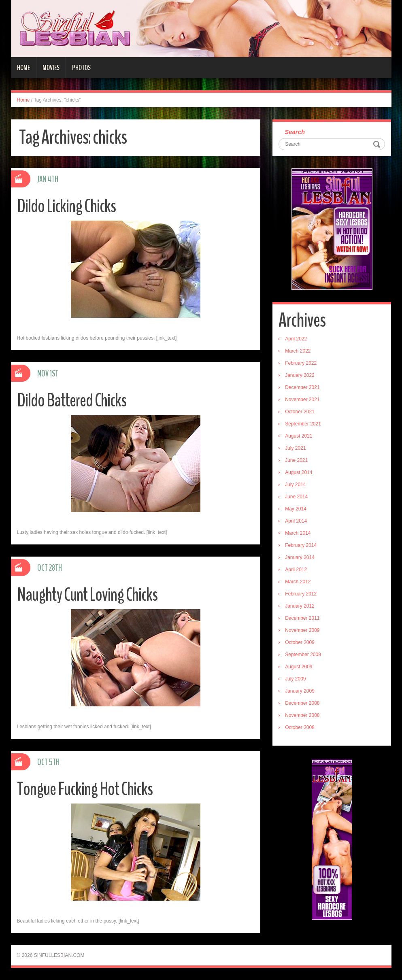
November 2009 (302, 630)
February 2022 (301, 363)
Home (23, 68)
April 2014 (296, 521)
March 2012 (298, 582)
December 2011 (302, 618)
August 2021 (299, 436)
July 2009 (295, 679)
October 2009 (300, 642)
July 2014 (295, 485)
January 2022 (300, 375)
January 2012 (300, 606)
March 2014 (298, 533)
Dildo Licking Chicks (66, 206)
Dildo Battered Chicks (72, 401)
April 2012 (296, 570)
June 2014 (296, 497)
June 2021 (296, 460)
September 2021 (303, 424)
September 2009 (303, 655)
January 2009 (300, 691)
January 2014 (300, 557)
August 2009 (299, 667)
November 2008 (302, 715)
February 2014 (301, 545)
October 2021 (300, 412)
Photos (81, 68)
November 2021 (302, 400)
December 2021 (302, 387)
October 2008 (300, 727)
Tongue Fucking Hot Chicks (85, 789)
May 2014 (296, 509)
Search (295, 132)
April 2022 (296, 339)
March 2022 (298, 351)
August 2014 (299, 472)
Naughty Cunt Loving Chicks (87, 595)
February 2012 (301, 594)
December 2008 (302, 703)
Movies (51, 68)
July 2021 (295, 448)
